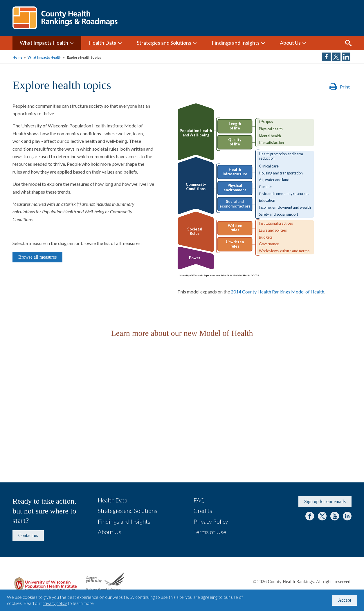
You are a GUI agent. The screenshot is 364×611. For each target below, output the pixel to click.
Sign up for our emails (325, 501)
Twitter (322, 516)
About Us (290, 43)
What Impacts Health (44, 43)
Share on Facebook (326, 57)
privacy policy (55, 603)
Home (17, 57)
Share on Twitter (336, 57)
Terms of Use (210, 532)
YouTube (335, 516)
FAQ (199, 500)
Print (345, 87)
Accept (345, 600)
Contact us (28, 535)
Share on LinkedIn (346, 57)
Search (348, 43)
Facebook (310, 516)
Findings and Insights (236, 43)
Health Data (102, 43)
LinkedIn (347, 516)
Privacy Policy (211, 521)
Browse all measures (37, 257)
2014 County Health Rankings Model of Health (277, 292)
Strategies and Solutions (164, 43)
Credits (203, 511)
